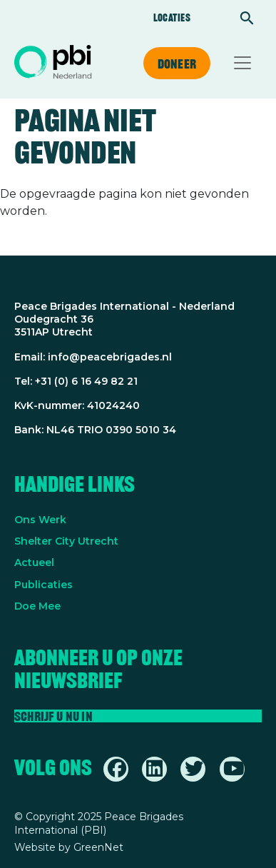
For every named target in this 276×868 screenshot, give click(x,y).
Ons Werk (40, 520)
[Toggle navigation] (242, 63)
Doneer (177, 64)
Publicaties (44, 585)
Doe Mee (37, 606)
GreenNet (98, 847)
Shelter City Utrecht (66, 541)
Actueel (34, 562)
